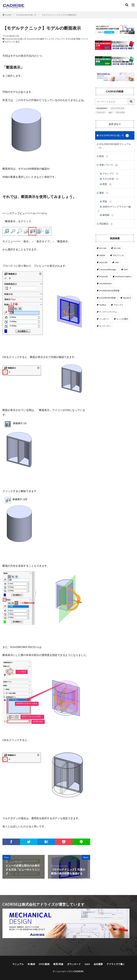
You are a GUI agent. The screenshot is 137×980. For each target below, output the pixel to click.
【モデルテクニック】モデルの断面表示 (59, 15)
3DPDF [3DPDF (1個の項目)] (102, 255)
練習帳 (108, 215)
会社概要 (98, 964)
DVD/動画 (44, 964)
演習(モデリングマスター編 (117, 207)
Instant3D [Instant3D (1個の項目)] (103, 276)
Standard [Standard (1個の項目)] (127, 298)
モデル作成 (70, 39)
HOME (8, 15)
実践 (107, 202)
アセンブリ (60, 39)
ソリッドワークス (118, 108)
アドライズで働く (116, 964)
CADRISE (78, 971)
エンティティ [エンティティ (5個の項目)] (105, 326)
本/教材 (31, 964)
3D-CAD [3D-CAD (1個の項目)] (117, 248)
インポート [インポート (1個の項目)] (104, 319)
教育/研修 (58, 964)
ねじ (111, 112)
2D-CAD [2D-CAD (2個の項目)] (103, 248)
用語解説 (106, 224)
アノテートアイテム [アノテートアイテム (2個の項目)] (108, 312)
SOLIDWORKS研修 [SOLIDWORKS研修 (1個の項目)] (107, 298)
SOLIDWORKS (102, 108)
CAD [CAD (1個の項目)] (117, 262)
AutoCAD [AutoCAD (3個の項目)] (103, 262)
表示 (17, 42)
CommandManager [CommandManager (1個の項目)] (108, 269)
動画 (104, 156)
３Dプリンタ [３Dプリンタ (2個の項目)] (118, 255)
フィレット (101, 112)
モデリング (10, 42)
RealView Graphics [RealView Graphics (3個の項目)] (123, 276)
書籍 (104, 193)
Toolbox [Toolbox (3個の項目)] (103, 305)
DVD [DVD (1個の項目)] (126, 269)
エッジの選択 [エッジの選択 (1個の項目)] (122, 319)
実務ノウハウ (82, 39)
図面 (107, 184)
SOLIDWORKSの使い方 (26, 15)
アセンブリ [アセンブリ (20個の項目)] (118, 305)
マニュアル (120, 112)
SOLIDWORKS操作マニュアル (41, 39)
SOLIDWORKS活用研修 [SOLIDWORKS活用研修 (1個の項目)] (109, 291)
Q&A (87, 964)
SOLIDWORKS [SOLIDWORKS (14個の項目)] (105, 284)
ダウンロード (74, 964)
